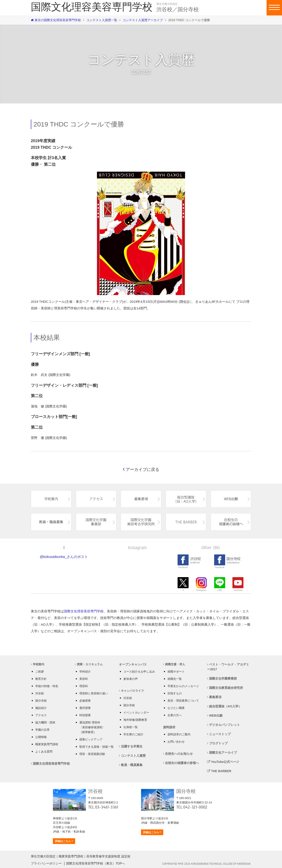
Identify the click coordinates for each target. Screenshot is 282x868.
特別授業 (85, 715)
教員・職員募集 (131, 765)
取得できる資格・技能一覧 (96, 747)
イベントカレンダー (136, 713)
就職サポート (176, 672)
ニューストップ (219, 734)
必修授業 (85, 701)
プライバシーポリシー (46, 863)
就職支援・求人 (174, 664)
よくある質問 (44, 752)
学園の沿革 (42, 730)
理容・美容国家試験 (92, 754)
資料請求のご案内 (179, 734)
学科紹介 (85, 672)
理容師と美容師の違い (94, 693)
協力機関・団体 (45, 722)
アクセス (41, 715)
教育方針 (41, 679)
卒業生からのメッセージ (183, 686)
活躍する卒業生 (131, 746)
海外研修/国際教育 (135, 720)
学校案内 (38, 664)
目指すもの (175, 693)
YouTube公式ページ (223, 762)
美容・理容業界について (183, 701)
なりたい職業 (176, 708)
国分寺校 (41, 701)
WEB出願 (215, 716)
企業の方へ (175, 715)
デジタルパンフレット (224, 725)
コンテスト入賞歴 (132, 756)
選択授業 (85, 708)
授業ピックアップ (91, 739)
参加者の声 (131, 679)
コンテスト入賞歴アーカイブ (143, 20)
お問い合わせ (176, 742)
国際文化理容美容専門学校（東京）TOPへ (96, 863)
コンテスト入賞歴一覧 (102, 20)
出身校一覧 (131, 727)
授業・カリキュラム (89, 664)
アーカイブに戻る (141, 469)
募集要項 (214, 697)
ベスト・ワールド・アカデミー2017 (228, 667)
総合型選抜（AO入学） (224, 706)
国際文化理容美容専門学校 (84, 611)
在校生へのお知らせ (178, 754)
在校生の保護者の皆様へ (181, 763)
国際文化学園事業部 (222, 678)
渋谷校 (40, 693)
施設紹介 (41, 708)
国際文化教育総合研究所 (225, 688)
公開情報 (41, 737)
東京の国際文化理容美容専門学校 (56, 20)
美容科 (84, 679)
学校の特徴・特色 (47, 686)
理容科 (84, 686)
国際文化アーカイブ (222, 753)
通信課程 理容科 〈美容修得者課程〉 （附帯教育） (92, 727)
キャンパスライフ (131, 691)
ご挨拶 (40, 672)
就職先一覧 (175, 679)
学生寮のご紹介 (133, 734)
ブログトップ (217, 743)
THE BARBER (219, 771)
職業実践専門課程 (47, 744)
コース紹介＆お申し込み (139, 672)
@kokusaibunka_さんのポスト (64, 557)
